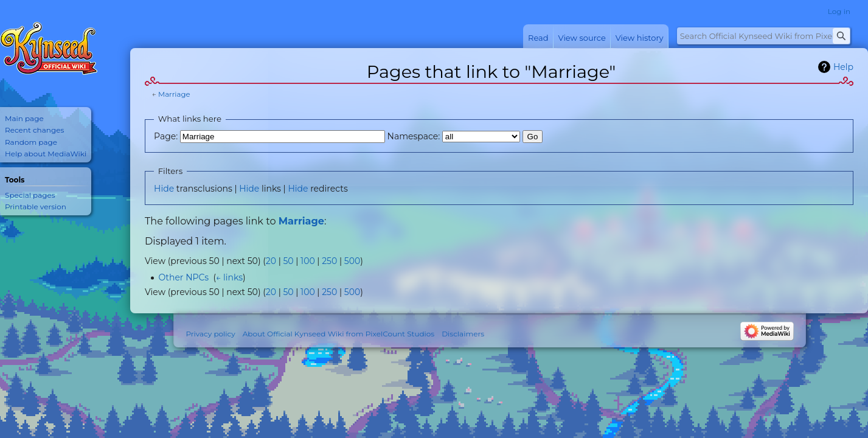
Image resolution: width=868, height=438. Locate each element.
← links (229, 277)
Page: (166, 136)
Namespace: (414, 136)
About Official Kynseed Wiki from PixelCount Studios (339, 334)
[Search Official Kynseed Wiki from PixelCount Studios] (764, 36)
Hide (164, 189)
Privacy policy (210, 334)
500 (352, 261)
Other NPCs (183, 277)
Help (843, 67)
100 (308, 261)
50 (288, 261)
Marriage (174, 94)
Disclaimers (463, 334)
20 (271, 261)
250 (329, 261)
